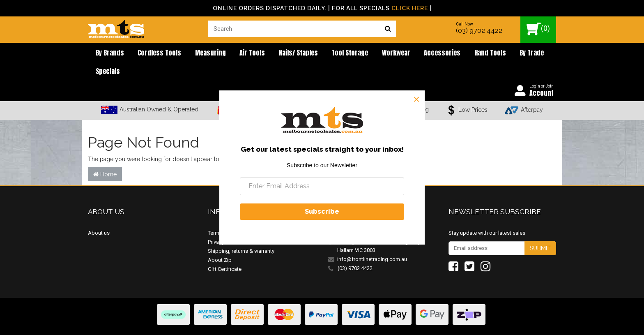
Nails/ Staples (277, 53)
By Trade (486, 53)
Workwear (365, 53)
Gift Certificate (225, 253)
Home (105, 158)
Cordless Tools (152, 53)
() (538, 29)
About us (99, 216)
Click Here (410, 8)
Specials (520, 53)
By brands (107, 53)
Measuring (198, 53)
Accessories (406, 53)
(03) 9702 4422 (479, 31)
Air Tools (235, 53)
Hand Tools (450, 53)
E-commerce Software (516, 322)
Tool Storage (323, 53)
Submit (540, 232)
